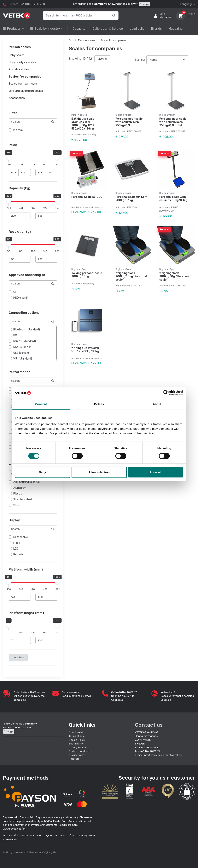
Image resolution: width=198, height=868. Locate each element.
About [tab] (157, 404)
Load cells (137, 29)
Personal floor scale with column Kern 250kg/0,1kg (129, 122)
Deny (42, 472)
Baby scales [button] (17, 55)
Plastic (18, 494)
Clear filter (18, 657)
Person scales (87, 40)
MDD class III (21, 298)
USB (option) (21, 353)
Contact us (149, 725)
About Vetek (76, 732)
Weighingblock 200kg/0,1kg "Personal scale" (131, 276)
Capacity (79, 29)
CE (15, 292)
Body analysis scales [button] (22, 62)
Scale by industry (45, 29)
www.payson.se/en (14, 829)
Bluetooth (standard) (27, 330)
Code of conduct (79, 751)
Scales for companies (113, 40)
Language (186, 4)
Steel (17, 505)
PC (15, 335)
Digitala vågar (123, 115)
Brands (156, 29)
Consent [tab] (41, 404)
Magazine (176, 29)
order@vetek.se (172, 755)
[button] (187, 791)
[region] (33, 130)
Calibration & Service (108, 29)
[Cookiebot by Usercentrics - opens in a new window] (166, 393)
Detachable (21, 537)
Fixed (17, 543)
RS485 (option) (23, 347)
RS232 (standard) (25, 341)
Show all (103, 59)
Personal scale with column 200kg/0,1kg (173, 199)
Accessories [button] (17, 98)
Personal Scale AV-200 (87, 197)
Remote (18, 555)
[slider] (9, 158)
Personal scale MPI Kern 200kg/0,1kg (131, 199)
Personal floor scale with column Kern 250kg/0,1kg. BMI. (173, 122)
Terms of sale (77, 736)
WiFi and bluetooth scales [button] (26, 91)
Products (12, 29)
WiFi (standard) (23, 359)
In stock (18, 130)
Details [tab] (99, 404)
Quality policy (77, 755)
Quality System (78, 747)
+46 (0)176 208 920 (32, 4)
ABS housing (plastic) (26, 482)
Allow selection (99, 472)
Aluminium (20, 488)
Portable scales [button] (19, 69)
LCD (16, 549)
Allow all (156, 472)
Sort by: (140, 60)
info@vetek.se (152, 755)
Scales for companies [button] (25, 77)
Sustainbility (76, 744)
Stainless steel (23, 499)
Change (145, 4)
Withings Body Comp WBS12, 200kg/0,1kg (85, 350)
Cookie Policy (77, 740)
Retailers (74, 759)
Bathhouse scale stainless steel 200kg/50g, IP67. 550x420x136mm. (83, 124)
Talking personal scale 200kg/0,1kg (87, 275)
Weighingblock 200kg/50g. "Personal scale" (174, 276)
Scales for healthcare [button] (23, 84)
